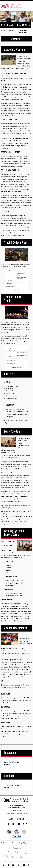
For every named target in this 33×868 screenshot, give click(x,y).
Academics (17, 39)
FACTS (25, 824)
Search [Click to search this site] (30, 865)
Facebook (9, 824)
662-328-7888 (17, 810)
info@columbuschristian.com (16, 814)
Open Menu (30, 6)
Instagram (14, 824)
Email (19, 824)
